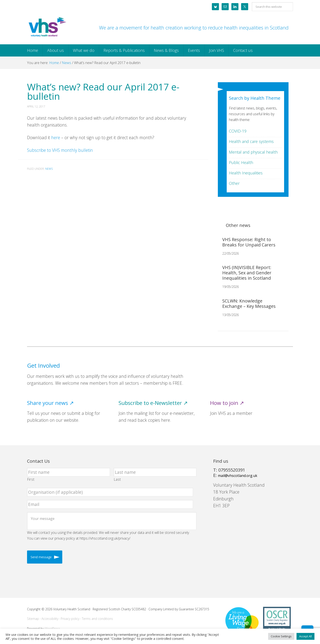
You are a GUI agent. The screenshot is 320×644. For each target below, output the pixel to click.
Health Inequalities (246, 173)
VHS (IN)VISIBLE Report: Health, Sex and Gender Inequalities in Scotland (247, 273)
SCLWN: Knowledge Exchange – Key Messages (249, 303)
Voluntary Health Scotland (47, 27)
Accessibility (50, 619)
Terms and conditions (97, 619)
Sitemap (33, 619)
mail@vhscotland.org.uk (238, 476)
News (49, 169)
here (56, 138)
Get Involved (43, 366)
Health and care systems (251, 141)
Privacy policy (70, 619)
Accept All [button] (305, 636)
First (31, 479)
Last (117, 479)
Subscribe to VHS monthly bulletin (60, 150)
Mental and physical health (253, 152)
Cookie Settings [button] (281, 636)
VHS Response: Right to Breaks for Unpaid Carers (249, 242)
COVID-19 (238, 131)
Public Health (241, 162)
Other (234, 183)
